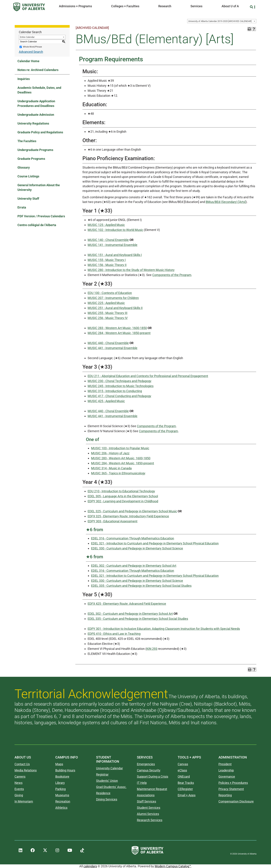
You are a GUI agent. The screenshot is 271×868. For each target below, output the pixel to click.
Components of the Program (172, 275)
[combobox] (222, 21)
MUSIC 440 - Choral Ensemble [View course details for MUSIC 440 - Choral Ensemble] (108, 343)
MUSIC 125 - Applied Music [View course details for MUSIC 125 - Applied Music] (106, 225)
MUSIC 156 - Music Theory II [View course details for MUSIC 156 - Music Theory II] (107, 265)
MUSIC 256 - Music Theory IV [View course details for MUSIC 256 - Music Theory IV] (108, 318)
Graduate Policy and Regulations (40, 132)
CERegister (185, 789)
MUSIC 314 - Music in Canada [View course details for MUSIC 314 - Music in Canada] (111, 468)
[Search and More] (252, 7)
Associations (146, 795)
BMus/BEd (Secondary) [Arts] (226, 202)
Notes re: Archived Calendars (38, 70)
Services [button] (196, 6)
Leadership (226, 770)
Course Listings (28, 176)
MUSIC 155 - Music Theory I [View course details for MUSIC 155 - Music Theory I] (107, 260)
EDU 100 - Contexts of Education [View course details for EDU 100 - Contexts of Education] (110, 293)
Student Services (149, 808)
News (18, 783)
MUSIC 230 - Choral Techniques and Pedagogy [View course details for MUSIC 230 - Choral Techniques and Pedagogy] (120, 381)
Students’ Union (107, 781)
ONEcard (184, 777)
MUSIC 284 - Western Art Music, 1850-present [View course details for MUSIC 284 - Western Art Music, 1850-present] (119, 333)
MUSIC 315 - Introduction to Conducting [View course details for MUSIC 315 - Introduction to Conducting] (115, 391)
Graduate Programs (31, 159)
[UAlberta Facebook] (33, 850)
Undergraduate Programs (35, 150)
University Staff (28, 199)
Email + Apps (187, 795)
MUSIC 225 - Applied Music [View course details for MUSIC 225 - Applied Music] (106, 303)
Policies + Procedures (233, 783)
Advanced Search (31, 52)
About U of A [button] (230, 6)
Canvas (183, 764)
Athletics (61, 808)
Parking (60, 789)
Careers (20, 777)
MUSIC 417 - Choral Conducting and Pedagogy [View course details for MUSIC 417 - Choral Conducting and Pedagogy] (119, 396)
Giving (19, 795)
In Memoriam (24, 801)
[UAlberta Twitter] (45, 850)
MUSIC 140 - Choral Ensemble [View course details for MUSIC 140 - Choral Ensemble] (108, 240)
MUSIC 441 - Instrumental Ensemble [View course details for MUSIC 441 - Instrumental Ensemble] (113, 348)
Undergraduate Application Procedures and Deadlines (36, 103)
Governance (227, 777)
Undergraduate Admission (36, 115)
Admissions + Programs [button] (75, 6)
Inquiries (24, 79)
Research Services (150, 820)
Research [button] (165, 6)
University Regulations (33, 123)
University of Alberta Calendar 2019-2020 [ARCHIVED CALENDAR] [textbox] (220, 21)
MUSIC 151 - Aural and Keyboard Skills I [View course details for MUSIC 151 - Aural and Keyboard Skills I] (115, 255)
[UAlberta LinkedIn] (20, 850)
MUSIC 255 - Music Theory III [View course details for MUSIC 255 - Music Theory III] (108, 313)
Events (19, 789)
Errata (22, 207)
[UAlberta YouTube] (70, 850)
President (225, 764)
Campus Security (149, 770)
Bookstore (62, 777)
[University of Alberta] (29, 7)
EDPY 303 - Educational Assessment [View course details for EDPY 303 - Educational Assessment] (113, 521)
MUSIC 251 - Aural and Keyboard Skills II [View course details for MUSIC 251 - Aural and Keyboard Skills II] (115, 308)
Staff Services (146, 801)
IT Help (142, 783)
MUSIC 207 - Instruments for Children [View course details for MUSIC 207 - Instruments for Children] (113, 298)
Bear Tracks (186, 783)
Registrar (102, 774)
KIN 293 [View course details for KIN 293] (152, 649)
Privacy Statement (231, 789)
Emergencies (146, 764)
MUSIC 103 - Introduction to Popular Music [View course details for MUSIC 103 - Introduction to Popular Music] (120, 448)
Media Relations (26, 770)
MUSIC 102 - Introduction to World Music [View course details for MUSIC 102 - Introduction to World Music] (115, 230)
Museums (62, 795)
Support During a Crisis (153, 777)
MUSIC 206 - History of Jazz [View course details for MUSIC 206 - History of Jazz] (110, 453)
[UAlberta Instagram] (57, 850)
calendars (90, 866)
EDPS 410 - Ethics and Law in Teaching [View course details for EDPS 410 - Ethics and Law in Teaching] (114, 634)
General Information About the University (39, 187)
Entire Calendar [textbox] (27, 37)
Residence (103, 793)
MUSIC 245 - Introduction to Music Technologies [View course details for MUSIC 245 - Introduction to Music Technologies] (121, 386)
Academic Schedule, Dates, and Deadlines (39, 90)
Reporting (225, 795)
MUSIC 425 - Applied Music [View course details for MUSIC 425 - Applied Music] (106, 401)
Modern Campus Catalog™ (173, 866)
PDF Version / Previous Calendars (41, 216)
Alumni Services (148, 814)
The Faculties (27, 141)
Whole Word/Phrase (32, 47)
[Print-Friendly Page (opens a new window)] (249, 29)
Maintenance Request (152, 789)
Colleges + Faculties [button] (125, 6)
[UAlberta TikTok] (82, 850)
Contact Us (22, 764)
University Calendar (109, 768)
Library (60, 783)
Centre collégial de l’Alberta (37, 225)
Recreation (63, 801)
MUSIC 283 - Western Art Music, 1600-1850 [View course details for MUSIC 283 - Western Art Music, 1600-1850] (117, 328)
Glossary (24, 167)
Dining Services (107, 799)
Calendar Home (28, 61)
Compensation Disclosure (236, 801)
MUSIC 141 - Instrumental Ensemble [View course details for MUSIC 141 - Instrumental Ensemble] (113, 245)
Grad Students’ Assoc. (111, 787)
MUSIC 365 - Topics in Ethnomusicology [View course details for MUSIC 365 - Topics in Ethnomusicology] (118, 473)
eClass (182, 770)
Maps (59, 764)
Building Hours (65, 770)
